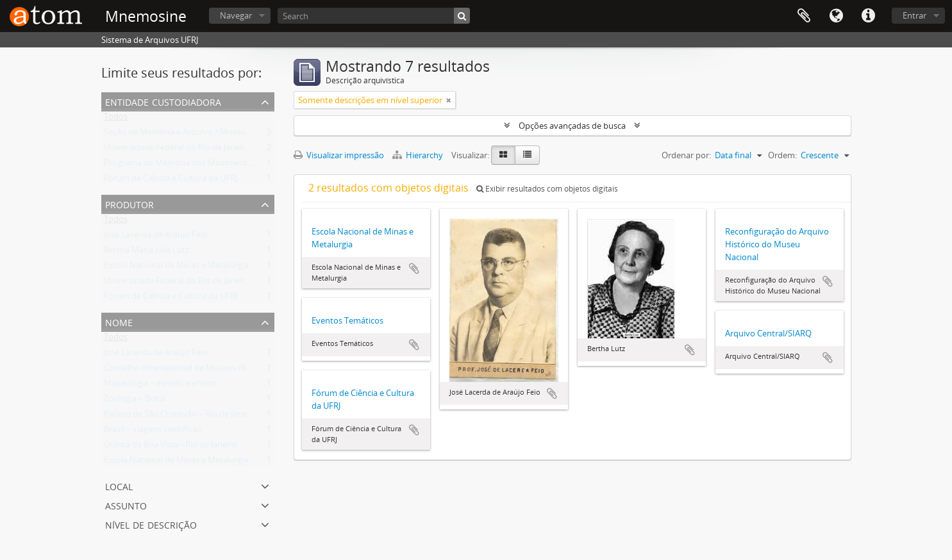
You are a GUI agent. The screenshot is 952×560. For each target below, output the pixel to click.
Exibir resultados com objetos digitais (547, 189)
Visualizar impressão (339, 155)
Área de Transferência (804, 16)
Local (119, 485)
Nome (119, 321)
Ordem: (782, 155)
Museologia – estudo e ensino (161, 386)
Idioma (836, 16)
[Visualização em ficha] (503, 155)
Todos (116, 119)
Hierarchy (419, 155)
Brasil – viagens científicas (153, 432)
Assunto (126, 505)
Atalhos (868, 16)
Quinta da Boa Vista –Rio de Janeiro (171, 447)
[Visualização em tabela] (527, 155)
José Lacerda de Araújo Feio (156, 237)
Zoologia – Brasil (135, 401)
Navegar (236, 15)
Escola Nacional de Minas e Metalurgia (176, 268)
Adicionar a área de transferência (414, 268)
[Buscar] (462, 16)
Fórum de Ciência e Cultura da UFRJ (171, 181)
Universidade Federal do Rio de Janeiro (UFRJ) (189, 150)
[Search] (374, 16)
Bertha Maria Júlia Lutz (146, 252)
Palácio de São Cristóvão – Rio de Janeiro (180, 416)
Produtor (129, 203)
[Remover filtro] (449, 100)
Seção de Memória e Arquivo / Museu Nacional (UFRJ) (205, 135)
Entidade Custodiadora (163, 101)
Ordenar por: (686, 155)
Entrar (914, 15)
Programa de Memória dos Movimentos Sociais (194, 165)
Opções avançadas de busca (572, 126)
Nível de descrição (151, 524)
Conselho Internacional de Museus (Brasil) (184, 370)
